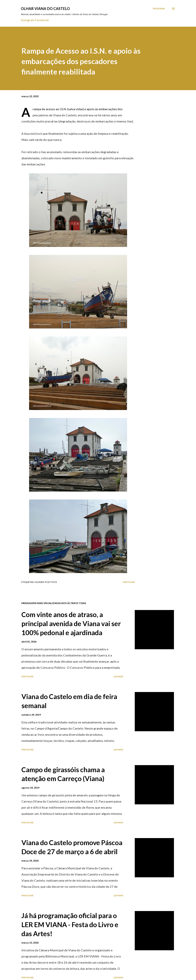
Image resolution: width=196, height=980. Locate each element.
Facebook (42, 20)
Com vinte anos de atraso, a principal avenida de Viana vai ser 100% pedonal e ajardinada (71, 623)
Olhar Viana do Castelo (45, 9)
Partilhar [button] (129, 582)
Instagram (28, 20)
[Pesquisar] (159, 9)
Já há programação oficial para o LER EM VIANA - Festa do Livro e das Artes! (70, 924)
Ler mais (118, 676)
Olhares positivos (46, 582)
